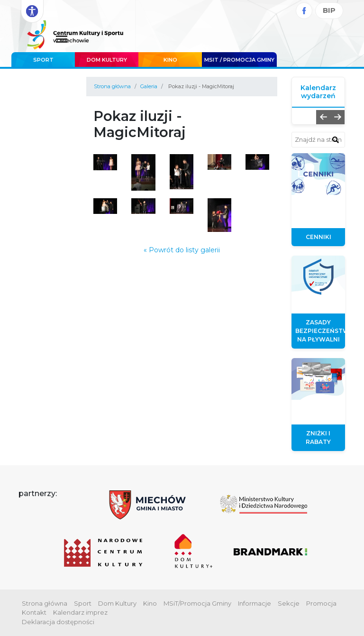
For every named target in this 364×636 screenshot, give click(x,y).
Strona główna (112, 86)
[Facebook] (304, 11)
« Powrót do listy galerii (182, 250)
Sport (43, 60)
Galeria (149, 86)
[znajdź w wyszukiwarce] (336, 139)
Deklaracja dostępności (58, 622)
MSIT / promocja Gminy (239, 60)
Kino (170, 60)
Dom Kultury (107, 60)
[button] (323, 117)
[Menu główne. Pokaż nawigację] (62, 40)
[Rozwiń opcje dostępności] (32, 11)
